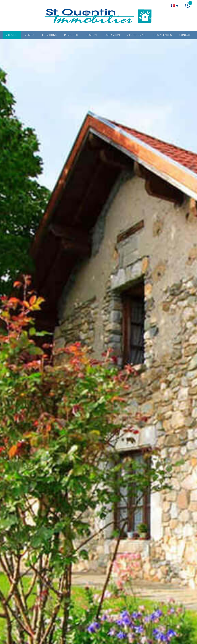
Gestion (91, 35)
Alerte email (137, 35)
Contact (185, 35)
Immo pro (71, 35)
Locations (49, 35)
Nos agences (162, 35)
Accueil (12, 35)
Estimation (112, 35)
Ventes (30, 35)
